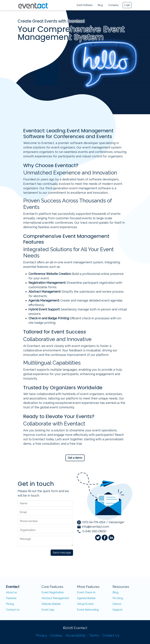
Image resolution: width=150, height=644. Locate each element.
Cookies (56, 635)
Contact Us (13, 610)
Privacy (42, 635)
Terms (94, 635)
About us (11, 592)
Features (11, 598)
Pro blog (118, 598)
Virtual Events (85, 604)
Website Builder (51, 604)
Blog (100, 5)
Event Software (85, 5)
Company (113, 5)
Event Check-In (86, 592)
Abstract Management (55, 598)
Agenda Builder (86, 598)
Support (118, 610)
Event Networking (88, 610)
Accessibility (76, 635)
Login (127, 5)
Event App (48, 610)
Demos (117, 604)
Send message (62, 553)
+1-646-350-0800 (92, 531)
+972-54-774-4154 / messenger (101, 522)
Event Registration (53, 592)
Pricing (10, 604)
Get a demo (75, 458)
